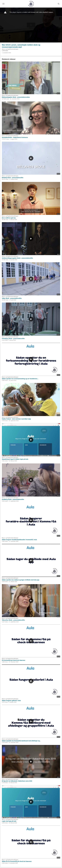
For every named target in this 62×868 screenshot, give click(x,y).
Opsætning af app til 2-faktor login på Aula (15, 459)
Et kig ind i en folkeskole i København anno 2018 (17, 781)
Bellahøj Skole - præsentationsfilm (13, 178)
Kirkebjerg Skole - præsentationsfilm (13, 339)
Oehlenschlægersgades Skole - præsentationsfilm (17, 258)
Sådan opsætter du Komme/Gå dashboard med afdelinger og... (21, 741)
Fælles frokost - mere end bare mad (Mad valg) (16, 419)
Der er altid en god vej (9, 218)
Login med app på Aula (9, 821)
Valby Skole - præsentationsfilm (12, 298)
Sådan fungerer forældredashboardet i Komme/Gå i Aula (19, 540)
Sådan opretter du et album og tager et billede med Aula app (21, 580)
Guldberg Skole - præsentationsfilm (13, 499)
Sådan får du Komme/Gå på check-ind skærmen (17, 861)
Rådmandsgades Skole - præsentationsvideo (16, 97)
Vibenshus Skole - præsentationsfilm (13, 620)
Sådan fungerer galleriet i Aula (11, 701)
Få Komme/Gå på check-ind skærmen (14, 660)
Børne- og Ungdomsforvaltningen (10, 49)
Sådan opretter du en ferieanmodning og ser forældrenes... (20, 379)
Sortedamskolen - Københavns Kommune (15, 137)
